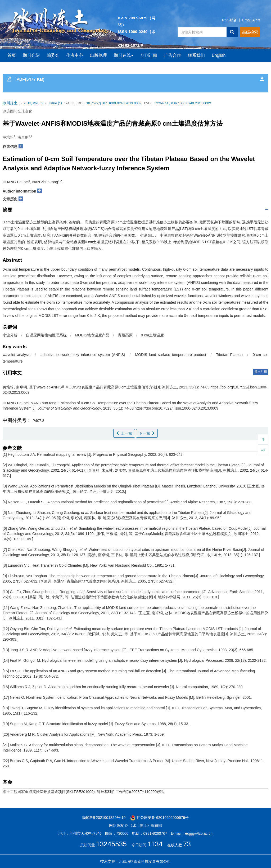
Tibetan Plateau (229, 355)
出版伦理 (98, 55)
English (219, 55)
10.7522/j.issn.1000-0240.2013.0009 (114, 103)
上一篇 (124, 433)
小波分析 (10, 335)
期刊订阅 (149, 55)
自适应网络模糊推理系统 (46, 335)
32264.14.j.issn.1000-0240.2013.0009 (183, 103)
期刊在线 (124, 55)
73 (187, 844)
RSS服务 (230, 20)
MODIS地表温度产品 (92, 335)
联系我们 (196, 55)
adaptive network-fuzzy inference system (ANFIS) (83, 355)
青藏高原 (125, 335)
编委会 (53, 55)
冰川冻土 (10, 103)
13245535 (111, 844)
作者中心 (75, 55)
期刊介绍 (31, 55)
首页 (12, 55)
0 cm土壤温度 (152, 335)
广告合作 (173, 55)
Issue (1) (56, 103)
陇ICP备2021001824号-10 (104, 818)
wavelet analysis (17, 355)
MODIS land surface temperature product (170, 355)
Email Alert (251, 20)
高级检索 (250, 32)
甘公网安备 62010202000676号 (159, 818)
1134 (155, 844)
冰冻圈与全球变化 (17, 111)
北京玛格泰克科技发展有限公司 (145, 861)
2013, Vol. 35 (33, 103)
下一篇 (147, 433)
